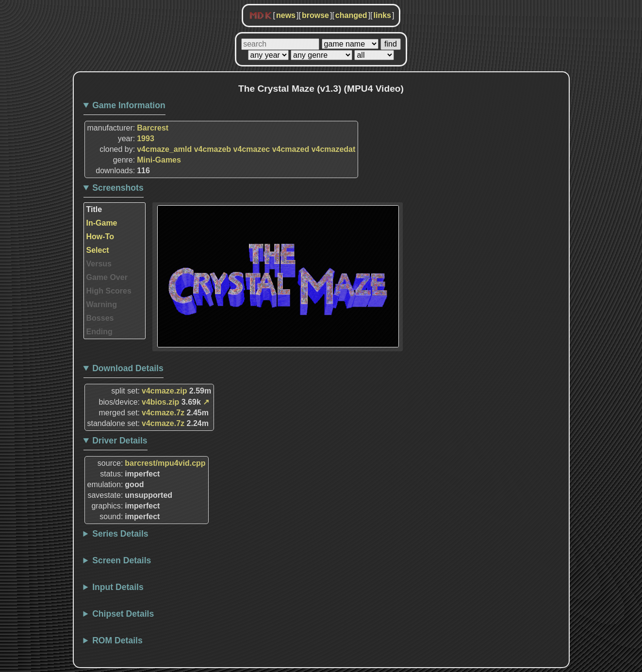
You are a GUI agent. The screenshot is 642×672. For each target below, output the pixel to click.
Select (98, 250)
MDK (261, 16)
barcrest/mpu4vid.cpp (165, 463)
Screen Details (122, 560)
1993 (146, 139)
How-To (100, 237)
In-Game (102, 223)
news (286, 15)
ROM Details (117, 640)
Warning (102, 304)
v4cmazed (291, 149)
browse (315, 15)
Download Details (128, 368)
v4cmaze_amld (164, 149)
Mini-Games (159, 160)
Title (94, 209)
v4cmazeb (213, 149)
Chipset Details (123, 614)
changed (351, 15)
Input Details (118, 587)
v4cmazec (252, 149)
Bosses (100, 318)
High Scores (109, 291)
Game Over (107, 277)
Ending (99, 332)
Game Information (129, 105)
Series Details (120, 534)
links (382, 15)
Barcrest (153, 128)
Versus (99, 264)
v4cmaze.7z (163, 413)
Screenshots (118, 188)
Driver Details (120, 441)
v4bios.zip (160, 402)
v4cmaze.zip (164, 391)
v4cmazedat (334, 149)
